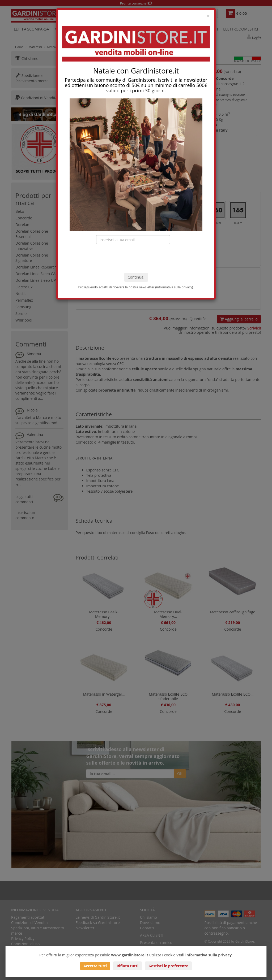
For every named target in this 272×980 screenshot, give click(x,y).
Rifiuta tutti (127, 966)
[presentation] (136, 258)
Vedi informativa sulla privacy (204, 955)
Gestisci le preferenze (168, 966)
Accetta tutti (95, 966)
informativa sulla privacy (174, 287)
